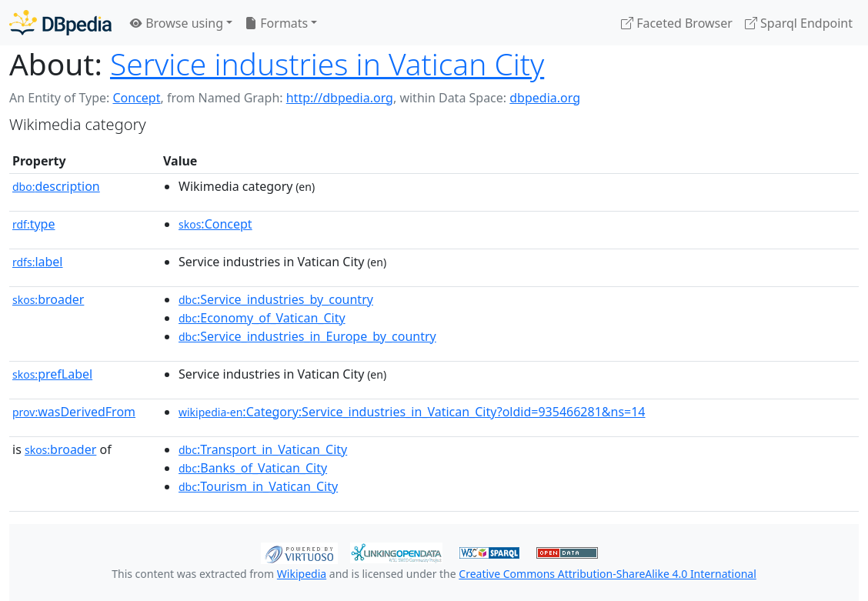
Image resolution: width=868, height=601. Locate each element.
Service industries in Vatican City (327, 63)
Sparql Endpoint (799, 23)
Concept (136, 98)
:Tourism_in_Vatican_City (258, 486)
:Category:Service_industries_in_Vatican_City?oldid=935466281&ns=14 (412, 412)
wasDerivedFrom (74, 412)
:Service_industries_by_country (276, 299)
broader (48, 299)
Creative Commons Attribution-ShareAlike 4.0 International (607, 574)
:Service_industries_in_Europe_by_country (307, 336)
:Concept (215, 224)
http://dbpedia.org (340, 98)
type (34, 224)
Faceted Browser (677, 23)
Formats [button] (276, 23)
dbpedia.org (545, 98)
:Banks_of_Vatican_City (253, 468)
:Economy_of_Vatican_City (262, 318)
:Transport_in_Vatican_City (263, 449)
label (38, 262)
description (56, 186)
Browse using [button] (177, 23)
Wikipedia (302, 574)
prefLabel (52, 374)
